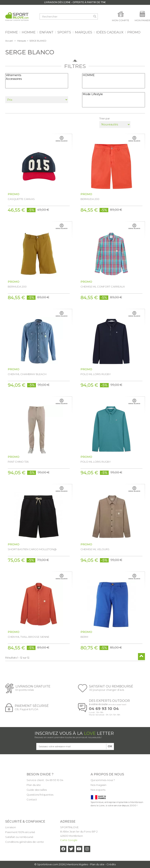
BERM (84, 637)
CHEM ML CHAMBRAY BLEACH (27, 374)
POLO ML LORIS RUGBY (96, 374)
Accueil (9, 41)
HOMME (114, 75)
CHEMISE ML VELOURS (95, 549)
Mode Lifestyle (114, 94)
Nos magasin (98, 785)
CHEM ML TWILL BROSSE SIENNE (29, 637)
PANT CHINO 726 (18, 462)
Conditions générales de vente (25, 842)
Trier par (105, 118)
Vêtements (37, 75)
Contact (32, 799)
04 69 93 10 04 (104, 709)
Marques (22, 41)
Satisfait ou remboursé (19, 837)
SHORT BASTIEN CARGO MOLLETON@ (32, 549)
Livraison (11, 827)
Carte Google (69, 840)
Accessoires (37, 79)
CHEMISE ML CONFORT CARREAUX (103, 287)
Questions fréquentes (40, 795)
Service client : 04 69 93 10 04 (45, 780)
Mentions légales (77, 864)
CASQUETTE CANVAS (21, 199)
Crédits (111, 864)
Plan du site (34, 785)
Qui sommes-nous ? (103, 780)
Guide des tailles (37, 790)
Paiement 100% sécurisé (20, 832)
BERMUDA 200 (90, 199)
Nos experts (98, 790)
